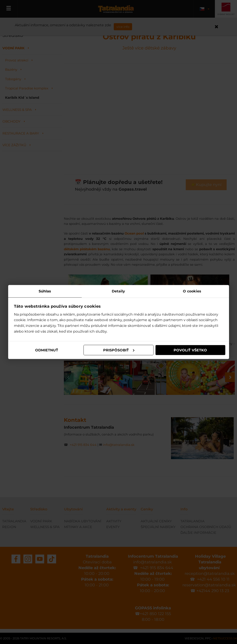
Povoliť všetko (190, 350)
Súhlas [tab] (45, 291)
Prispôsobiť (119, 350)
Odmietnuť (47, 350)
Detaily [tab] (118, 291)
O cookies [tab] (192, 291)
